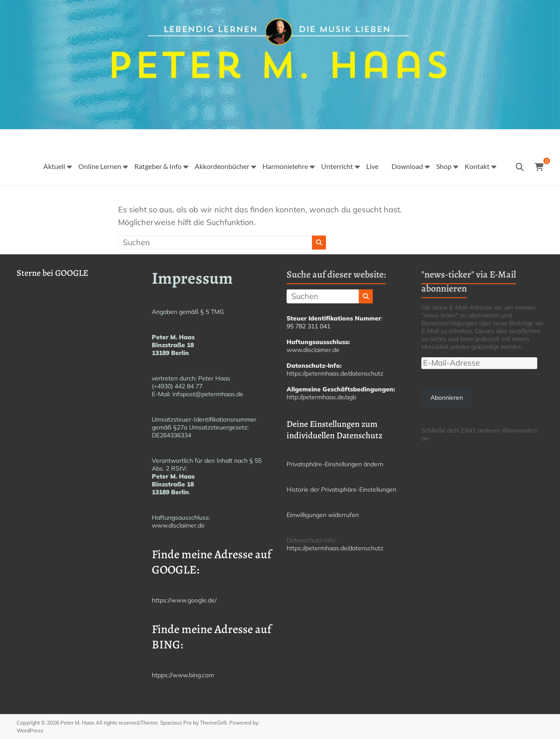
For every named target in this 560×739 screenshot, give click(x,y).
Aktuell (54, 166)
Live (372, 166)
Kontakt (477, 166)
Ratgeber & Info (158, 166)
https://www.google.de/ (184, 600)
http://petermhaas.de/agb (321, 397)
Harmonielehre (285, 166)
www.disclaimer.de (178, 525)
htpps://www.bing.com (183, 675)
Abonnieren (447, 398)
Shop (444, 166)
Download (407, 166)
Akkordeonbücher (222, 166)
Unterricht (337, 166)
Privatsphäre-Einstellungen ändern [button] (335, 464)
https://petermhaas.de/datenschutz (335, 373)
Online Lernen (100, 166)
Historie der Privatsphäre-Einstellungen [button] (341, 489)
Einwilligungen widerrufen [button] (323, 515)
